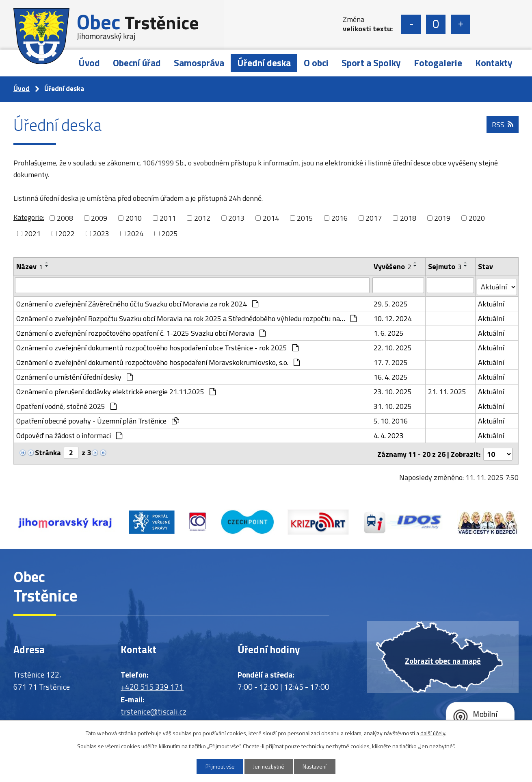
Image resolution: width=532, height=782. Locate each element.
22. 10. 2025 (393, 346)
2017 (374, 218)
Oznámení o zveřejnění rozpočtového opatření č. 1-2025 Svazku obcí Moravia (141, 331)
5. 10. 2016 (391, 419)
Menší (411, 24)
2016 (340, 218)
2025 (170, 234)
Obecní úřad (137, 63)
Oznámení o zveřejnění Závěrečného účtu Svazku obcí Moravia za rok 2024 (137, 302)
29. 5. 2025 (391, 302)
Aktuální (491, 302)
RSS (502, 127)
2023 (101, 234)
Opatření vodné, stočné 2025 (66, 405)
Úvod (89, 63)
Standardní (436, 24)
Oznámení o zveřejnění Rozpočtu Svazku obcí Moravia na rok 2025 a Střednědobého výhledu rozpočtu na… (186, 317)
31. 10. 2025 (393, 405)
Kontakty (494, 63)
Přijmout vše (218, 766)
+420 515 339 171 (152, 684)
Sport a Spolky (371, 63)
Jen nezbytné (269, 766)
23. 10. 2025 (393, 390)
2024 (135, 234)
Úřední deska (264, 63)
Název (29, 266)
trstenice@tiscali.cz (154, 709)
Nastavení (318, 766)
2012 (202, 218)
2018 (408, 218)
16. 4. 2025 (391, 375)
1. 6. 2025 (389, 331)
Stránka (48, 451)
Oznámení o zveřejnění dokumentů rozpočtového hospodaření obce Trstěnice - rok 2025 (157, 346)
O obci (316, 63)
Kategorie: (29, 217)
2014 (271, 218)
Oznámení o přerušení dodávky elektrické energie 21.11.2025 (116, 390)
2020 (477, 218)
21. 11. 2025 (447, 390)
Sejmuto (445, 266)
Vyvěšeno (393, 266)
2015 (305, 218)
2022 (67, 234)
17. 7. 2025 (391, 361)
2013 (236, 218)
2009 (99, 218)
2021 (32, 234)
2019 (442, 218)
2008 (65, 218)
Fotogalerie (438, 63)
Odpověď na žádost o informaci (69, 434)
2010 (134, 218)
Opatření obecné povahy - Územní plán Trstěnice (98, 419)
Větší (461, 24)
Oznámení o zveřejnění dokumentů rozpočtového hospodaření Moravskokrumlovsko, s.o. (158, 361)
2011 (168, 218)
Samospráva (199, 63)
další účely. (433, 733)
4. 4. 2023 (389, 434)
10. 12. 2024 (393, 317)
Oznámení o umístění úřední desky (75, 375)
